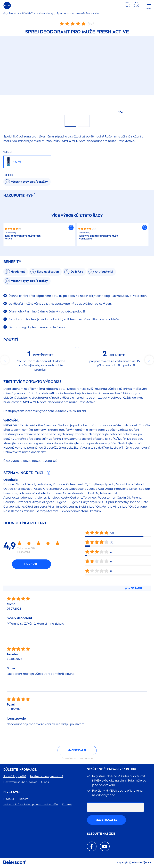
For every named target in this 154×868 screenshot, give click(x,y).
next (149, 360)
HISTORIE (9, 799)
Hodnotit (32, 564)
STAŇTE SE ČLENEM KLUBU (112, 769)
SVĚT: (12, 792)
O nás (45, 782)
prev (5, 360)
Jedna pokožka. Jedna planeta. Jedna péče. (31, 804)
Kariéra (24, 799)
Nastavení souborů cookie (20, 782)
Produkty (14, 14)
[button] (71, 228)
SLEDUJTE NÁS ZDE (101, 834)
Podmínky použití (15, 776)
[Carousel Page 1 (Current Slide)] (76, 347)
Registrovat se (106, 820)
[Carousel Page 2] (78, 347)
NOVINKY (28, 14)
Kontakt (67, 804)
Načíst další (77, 750)
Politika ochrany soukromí (46, 776)
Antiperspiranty (45, 14)
